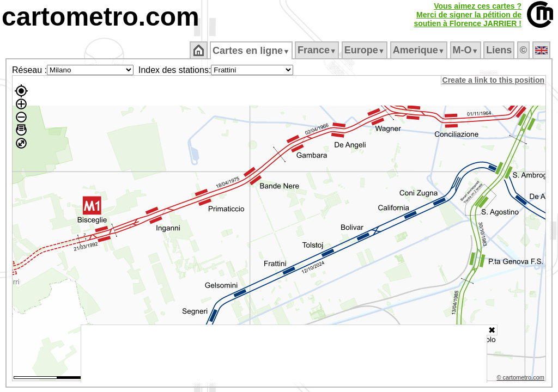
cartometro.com (101, 17)
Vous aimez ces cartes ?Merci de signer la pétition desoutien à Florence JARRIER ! (468, 15)
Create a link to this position (494, 80)
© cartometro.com (521, 379)
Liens (500, 50)
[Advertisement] (284, 354)
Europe (365, 50)
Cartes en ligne (252, 51)
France (317, 50)
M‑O (466, 50)
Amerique (419, 50)
